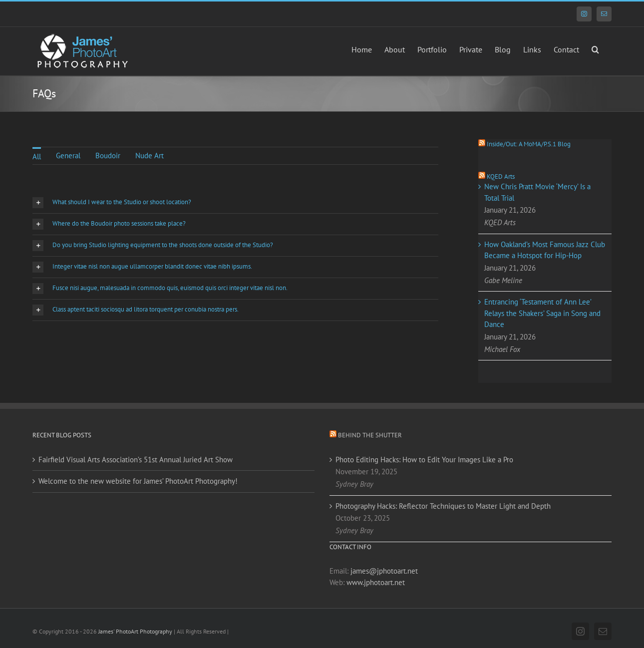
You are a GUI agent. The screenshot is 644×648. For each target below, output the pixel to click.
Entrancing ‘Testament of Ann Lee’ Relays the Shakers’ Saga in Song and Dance (542, 313)
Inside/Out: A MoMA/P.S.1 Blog (529, 144)
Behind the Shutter (370, 435)
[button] (595, 48)
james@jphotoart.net (384, 571)
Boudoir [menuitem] (108, 156)
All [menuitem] (37, 157)
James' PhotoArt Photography (135, 631)
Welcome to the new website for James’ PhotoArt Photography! (138, 481)
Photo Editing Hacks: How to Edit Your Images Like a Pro (424, 460)
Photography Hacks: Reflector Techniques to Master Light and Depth (443, 506)
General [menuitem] (68, 156)
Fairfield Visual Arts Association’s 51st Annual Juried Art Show (136, 460)
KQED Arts (501, 176)
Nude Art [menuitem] (150, 156)
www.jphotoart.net (376, 582)
